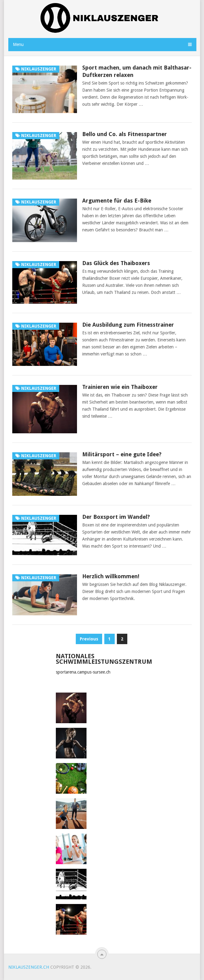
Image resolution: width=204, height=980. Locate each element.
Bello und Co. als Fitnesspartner (125, 134)
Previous (89, 639)
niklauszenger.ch (29, 967)
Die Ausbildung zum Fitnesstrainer (128, 325)
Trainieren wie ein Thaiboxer (120, 387)
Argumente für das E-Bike (117, 201)
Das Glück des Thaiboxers (116, 263)
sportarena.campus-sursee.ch (83, 672)
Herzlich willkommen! (111, 576)
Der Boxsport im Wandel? (116, 517)
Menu (18, 44)
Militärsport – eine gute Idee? (122, 454)
